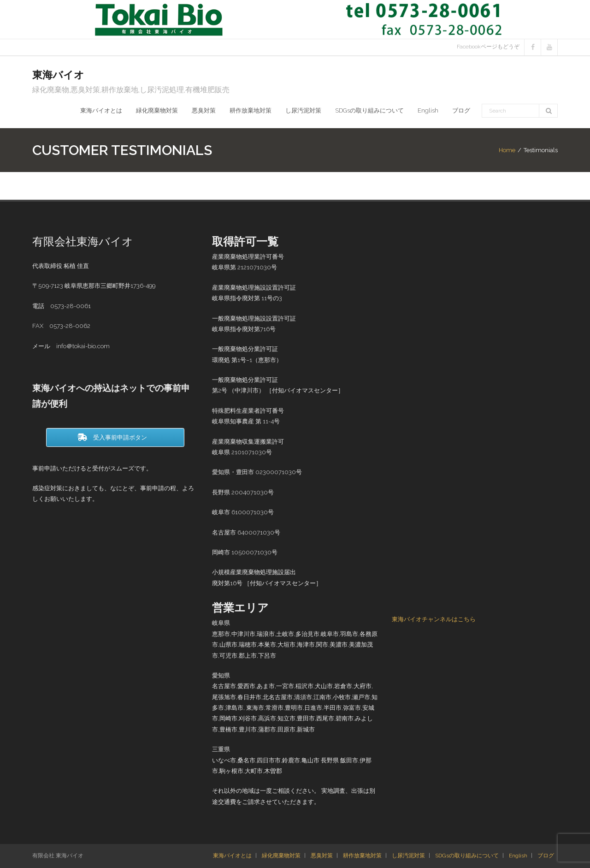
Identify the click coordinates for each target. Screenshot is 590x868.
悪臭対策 (322, 856)
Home (507, 150)
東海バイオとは (232, 856)
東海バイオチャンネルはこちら (434, 619)
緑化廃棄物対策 (281, 856)
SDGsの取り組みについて (467, 856)
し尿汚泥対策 (408, 856)
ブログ (546, 856)
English (518, 856)
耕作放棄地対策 (362, 856)
